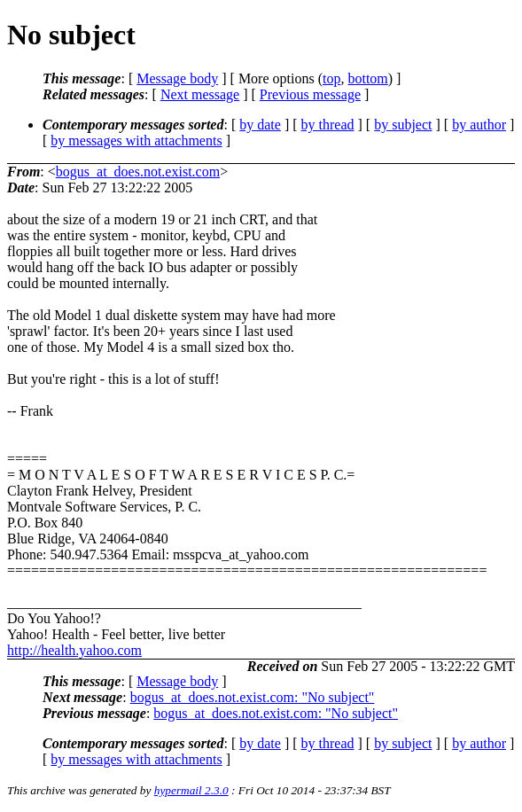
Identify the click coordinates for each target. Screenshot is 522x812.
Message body (177, 78)
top (331, 78)
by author (479, 125)
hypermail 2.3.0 (191, 790)
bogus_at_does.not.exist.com (138, 172)
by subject (403, 125)
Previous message (310, 94)
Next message (200, 94)
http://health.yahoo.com (74, 650)
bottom (367, 78)
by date (260, 125)
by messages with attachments (136, 141)
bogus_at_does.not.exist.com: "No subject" (253, 697)
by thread (328, 125)
